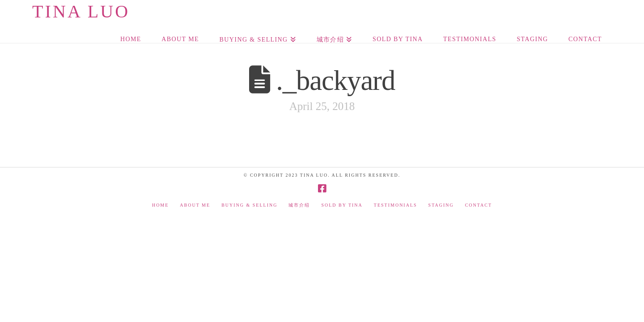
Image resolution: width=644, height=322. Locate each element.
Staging (441, 205)
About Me (195, 205)
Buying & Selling (249, 205)
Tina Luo (81, 12)
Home (160, 205)
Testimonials (396, 205)
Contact (479, 205)
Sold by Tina (342, 205)
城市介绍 (299, 205)
